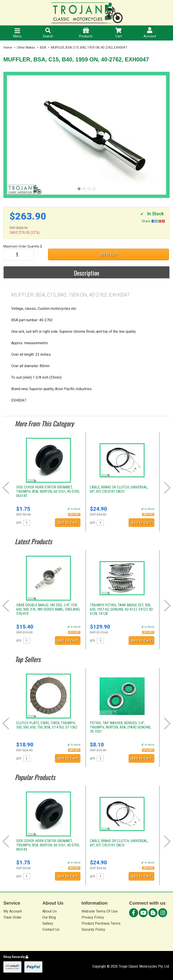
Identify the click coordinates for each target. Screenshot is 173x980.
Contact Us (51, 929)
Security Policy (93, 929)
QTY (19, 523)
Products (86, 33)
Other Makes (26, 47)
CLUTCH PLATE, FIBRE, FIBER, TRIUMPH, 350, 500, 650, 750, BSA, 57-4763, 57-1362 (47, 725)
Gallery (48, 923)
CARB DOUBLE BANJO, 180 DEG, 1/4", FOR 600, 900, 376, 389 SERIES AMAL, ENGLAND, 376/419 (48, 609)
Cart (118, 33)
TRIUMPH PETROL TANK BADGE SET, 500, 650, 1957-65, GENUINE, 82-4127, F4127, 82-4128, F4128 (122, 609)
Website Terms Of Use (100, 911)
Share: (153, 221)
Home (8, 47)
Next (167, 488)
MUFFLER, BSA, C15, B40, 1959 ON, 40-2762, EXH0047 (89, 47)
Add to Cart (108, 254)
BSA (43, 47)
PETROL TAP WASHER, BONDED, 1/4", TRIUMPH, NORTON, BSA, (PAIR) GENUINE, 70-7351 (121, 727)
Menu (17, 33)
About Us (50, 911)
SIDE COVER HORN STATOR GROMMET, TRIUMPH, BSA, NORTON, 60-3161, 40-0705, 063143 (48, 491)
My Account (13, 911)
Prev (6, 488)
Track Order (12, 917)
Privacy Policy (93, 917)
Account (150, 33)
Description (86, 273)
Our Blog (49, 917)
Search (48, 33)
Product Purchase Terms (101, 923)
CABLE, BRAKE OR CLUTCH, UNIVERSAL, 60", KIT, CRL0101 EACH (119, 489)
